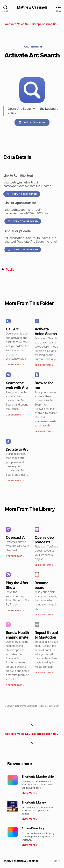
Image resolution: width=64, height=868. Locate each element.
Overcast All (16, 537)
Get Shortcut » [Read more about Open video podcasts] (44, 565)
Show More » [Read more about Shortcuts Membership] (29, 793)
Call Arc (12, 329)
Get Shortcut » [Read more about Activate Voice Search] (44, 365)
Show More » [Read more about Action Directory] (29, 845)
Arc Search (33, 47)
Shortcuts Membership (38, 777)
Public (10, 269)
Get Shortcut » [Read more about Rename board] (44, 615)
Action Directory (33, 828)
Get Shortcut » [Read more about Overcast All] (15, 556)
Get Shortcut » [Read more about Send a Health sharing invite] (15, 685)
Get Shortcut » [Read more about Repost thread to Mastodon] (44, 673)
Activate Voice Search (46, 331)
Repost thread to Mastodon (46, 635)
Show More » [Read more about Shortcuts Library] (29, 819)
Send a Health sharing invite (17, 635)
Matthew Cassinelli (32, 7)
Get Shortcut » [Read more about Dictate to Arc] (15, 481)
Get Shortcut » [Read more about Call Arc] (15, 364)
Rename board (42, 585)
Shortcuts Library (34, 802)
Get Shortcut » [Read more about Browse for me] (44, 431)
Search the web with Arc (17, 385)
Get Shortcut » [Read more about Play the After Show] (15, 611)
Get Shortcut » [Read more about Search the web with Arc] (15, 415)
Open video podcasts (44, 540)
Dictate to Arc (17, 449)
